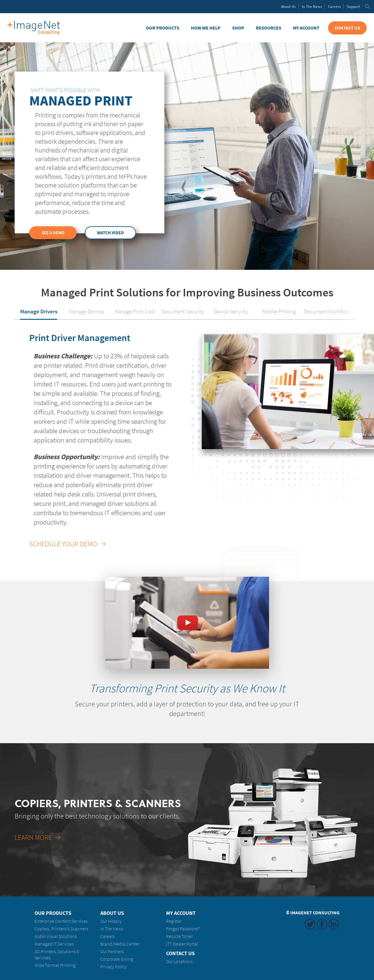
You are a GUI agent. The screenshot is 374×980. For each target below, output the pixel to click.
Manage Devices (87, 311)
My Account (306, 28)
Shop (238, 28)
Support (353, 7)
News (312, 7)
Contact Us (347, 28)
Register (174, 921)
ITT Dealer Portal (182, 944)
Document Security (183, 311)
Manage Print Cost (135, 311)
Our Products (163, 28)
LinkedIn (334, 924)
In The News (112, 929)
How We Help (206, 28)
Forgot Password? (183, 929)
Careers (335, 7)
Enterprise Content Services (61, 921)
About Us (112, 913)
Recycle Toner (179, 936)
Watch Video (110, 233)
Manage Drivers (39, 311)
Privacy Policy (113, 967)
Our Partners (112, 952)
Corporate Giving (117, 959)
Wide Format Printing (55, 965)
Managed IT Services (54, 944)
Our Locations (179, 961)
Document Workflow (327, 311)
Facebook (322, 924)
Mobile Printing (279, 311)
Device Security (231, 311)
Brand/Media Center (120, 944)
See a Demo (53, 233)
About (288, 7)
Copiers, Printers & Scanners (61, 929)
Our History (111, 921)
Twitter (310, 924)
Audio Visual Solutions (56, 936)
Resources (269, 28)
